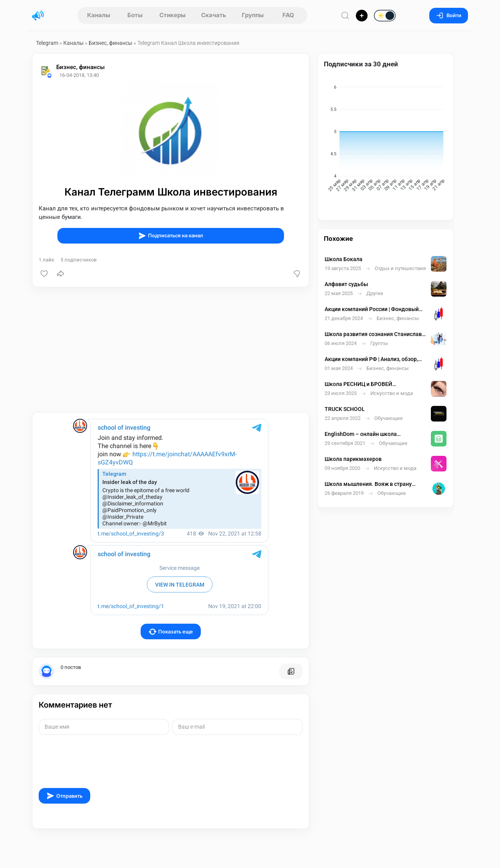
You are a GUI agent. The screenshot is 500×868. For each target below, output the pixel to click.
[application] (386, 140)
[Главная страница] (38, 16)
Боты (135, 15)
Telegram (47, 43)
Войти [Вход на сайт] (449, 15)
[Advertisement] (171, 350)
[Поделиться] (61, 274)
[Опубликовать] (362, 16)
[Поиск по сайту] (345, 15)
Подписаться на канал (171, 236)
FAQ (288, 15)
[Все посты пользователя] (291, 671)
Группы (253, 15)
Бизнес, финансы (111, 43)
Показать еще (171, 632)
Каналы (99, 15)
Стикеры (172, 15)
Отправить (64, 796)
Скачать (214, 15)
